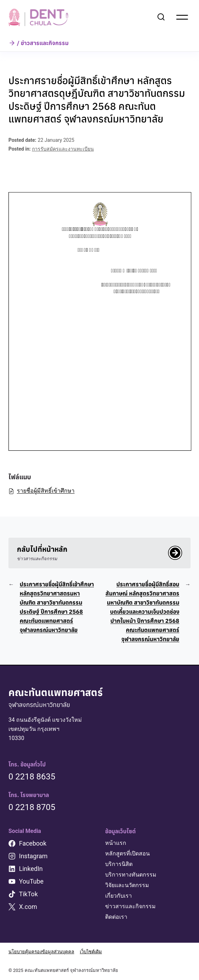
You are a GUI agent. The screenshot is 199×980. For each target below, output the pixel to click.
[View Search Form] (161, 17)
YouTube (31, 881)
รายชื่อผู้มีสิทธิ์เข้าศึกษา (41, 491)
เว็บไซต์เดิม (91, 952)
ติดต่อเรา (116, 917)
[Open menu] (182, 17)
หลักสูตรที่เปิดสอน (127, 853)
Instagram (33, 856)
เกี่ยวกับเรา (118, 896)
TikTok (28, 894)
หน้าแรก (116, 843)
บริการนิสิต (119, 864)
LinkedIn (31, 869)
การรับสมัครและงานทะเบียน (63, 149)
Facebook (33, 843)
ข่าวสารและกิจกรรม (130, 906)
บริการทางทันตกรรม (131, 875)
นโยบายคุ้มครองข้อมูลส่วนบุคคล (41, 952)
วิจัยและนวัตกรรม (127, 885)
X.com (28, 907)
